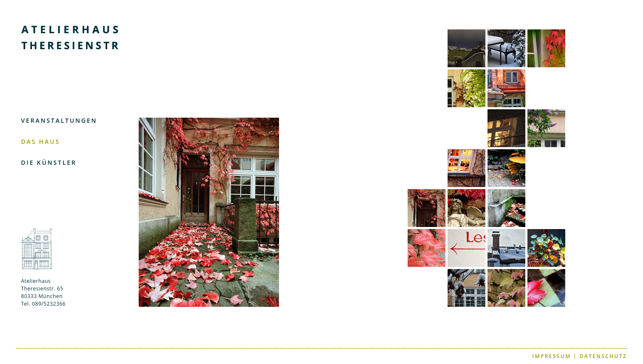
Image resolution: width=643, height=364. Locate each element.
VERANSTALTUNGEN (59, 120)
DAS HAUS (41, 141)
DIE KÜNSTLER (49, 162)
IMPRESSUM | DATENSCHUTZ (580, 356)
